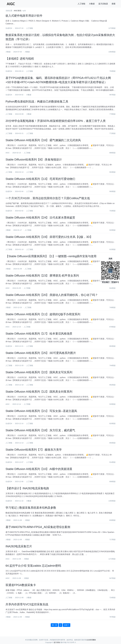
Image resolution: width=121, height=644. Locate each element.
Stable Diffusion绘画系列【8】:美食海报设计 (34, 159)
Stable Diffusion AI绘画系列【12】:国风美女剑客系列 (39, 392)
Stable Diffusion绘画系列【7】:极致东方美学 (34, 450)
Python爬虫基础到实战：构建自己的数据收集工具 (37, 101)
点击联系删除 (91, 640)
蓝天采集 (57, 642)
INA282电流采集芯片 (19, 546)
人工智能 (81, 4)
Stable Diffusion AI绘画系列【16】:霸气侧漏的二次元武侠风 (43, 140)
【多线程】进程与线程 (20, 59)
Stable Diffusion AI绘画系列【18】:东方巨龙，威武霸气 (40, 430)
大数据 (92, 4)
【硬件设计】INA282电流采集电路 (27, 488)
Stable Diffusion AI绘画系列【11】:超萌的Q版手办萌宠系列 (43, 314)
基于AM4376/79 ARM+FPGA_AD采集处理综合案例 (38, 527)
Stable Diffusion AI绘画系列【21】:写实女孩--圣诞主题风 (41, 411)
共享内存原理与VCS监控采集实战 (27, 604)
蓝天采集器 (103, 4)
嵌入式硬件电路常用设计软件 (24, 16)
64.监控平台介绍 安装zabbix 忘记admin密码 (33, 566)
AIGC (8, 153)
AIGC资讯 (17, 11)
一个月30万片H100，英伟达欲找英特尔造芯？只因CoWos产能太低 (48, 198)
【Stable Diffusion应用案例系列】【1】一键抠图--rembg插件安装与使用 (51, 256)
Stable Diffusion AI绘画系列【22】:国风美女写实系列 (39, 372)
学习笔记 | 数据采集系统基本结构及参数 (31, 508)
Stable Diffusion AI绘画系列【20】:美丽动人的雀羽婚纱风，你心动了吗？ (52, 295)
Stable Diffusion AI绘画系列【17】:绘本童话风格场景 (39, 334)
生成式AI (9, 28)
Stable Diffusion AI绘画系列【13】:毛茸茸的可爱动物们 (40, 179)
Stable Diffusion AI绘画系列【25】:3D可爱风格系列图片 (41, 353)
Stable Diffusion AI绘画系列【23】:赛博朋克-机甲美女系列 (42, 276)
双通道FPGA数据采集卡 (21, 585)
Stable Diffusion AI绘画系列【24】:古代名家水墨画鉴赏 (40, 218)
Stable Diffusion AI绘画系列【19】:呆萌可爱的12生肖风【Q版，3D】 (49, 237)
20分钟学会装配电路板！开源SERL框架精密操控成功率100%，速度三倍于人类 (56, 121)
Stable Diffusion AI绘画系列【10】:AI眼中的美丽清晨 (39, 469)
